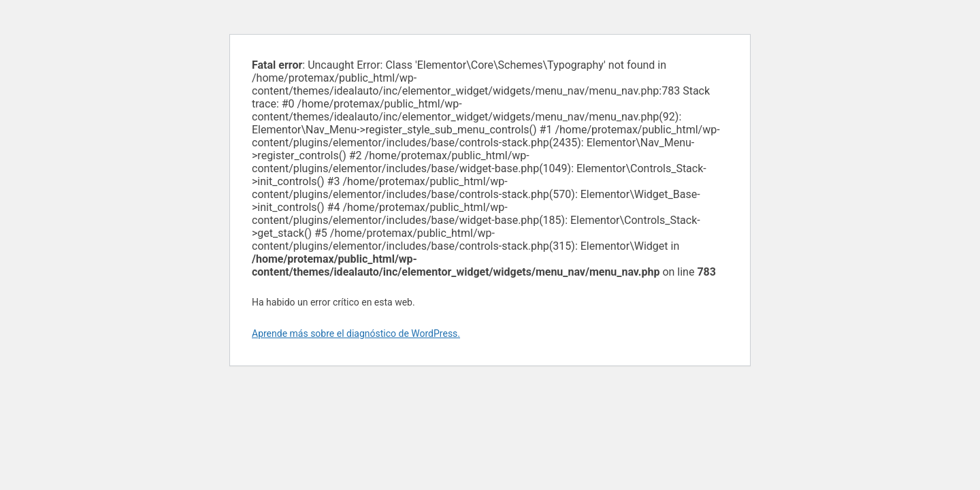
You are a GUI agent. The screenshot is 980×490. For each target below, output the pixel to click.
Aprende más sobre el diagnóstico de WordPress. (356, 333)
